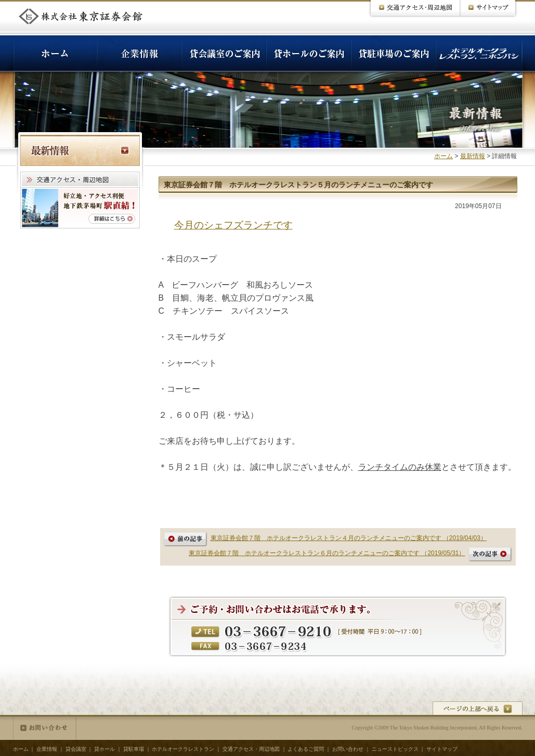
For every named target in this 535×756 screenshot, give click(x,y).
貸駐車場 (134, 749)
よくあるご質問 (306, 749)
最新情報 (473, 156)
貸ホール (105, 749)
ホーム (443, 156)
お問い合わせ (45, 728)
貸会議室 (76, 749)
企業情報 (47, 749)
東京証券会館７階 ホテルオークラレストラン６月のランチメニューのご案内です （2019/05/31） (327, 553)
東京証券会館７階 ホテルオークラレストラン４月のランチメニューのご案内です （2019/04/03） (349, 538)
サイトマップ (442, 749)
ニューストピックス (395, 749)
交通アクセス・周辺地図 (251, 749)
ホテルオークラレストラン (183, 749)
